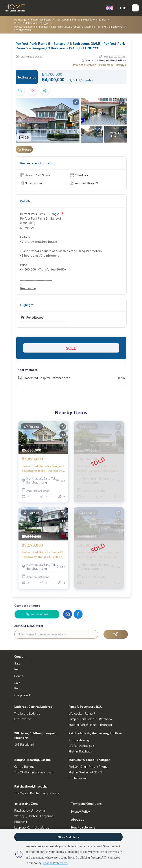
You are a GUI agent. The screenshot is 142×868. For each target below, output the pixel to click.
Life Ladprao (23, 719)
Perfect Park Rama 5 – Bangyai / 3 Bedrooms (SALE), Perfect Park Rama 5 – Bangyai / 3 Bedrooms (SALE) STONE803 (43, 468)
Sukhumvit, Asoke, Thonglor (89, 760)
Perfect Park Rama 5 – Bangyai (31, 23)
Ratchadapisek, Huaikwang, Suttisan (95, 733)
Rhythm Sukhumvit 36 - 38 (86, 772)
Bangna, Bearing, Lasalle (32, 760)
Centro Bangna (24, 766)
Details (25, 201)
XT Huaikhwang (79, 740)
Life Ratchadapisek (81, 745)
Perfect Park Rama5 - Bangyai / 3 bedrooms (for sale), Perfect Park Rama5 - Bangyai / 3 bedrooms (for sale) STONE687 (42, 555)
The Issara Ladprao (27, 713)
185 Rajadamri (24, 744)
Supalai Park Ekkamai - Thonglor (90, 724)
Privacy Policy (80, 811)
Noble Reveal (78, 778)
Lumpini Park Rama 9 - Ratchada (90, 719)
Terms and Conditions (86, 803)
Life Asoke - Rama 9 (82, 713)
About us (78, 819)
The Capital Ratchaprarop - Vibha (37, 793)
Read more (28, 288)
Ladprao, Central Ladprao (33, 706)
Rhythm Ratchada (80, 751)
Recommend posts (41, 19)
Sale (17, 663)
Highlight (27, 305)
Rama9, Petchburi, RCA (85, 706)
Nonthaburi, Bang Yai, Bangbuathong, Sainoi (81, 19)
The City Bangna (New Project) (34, 772)
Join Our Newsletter (29, 625)
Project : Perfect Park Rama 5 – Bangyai (100, 65)
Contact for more (27, 605)
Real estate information (38, 163)
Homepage (20, 19)
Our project (22, 695)
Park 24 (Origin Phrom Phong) (89, 766)
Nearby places (27, 370)
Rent (18, 669)
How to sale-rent (83, 827)
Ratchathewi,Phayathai (31, 786)
